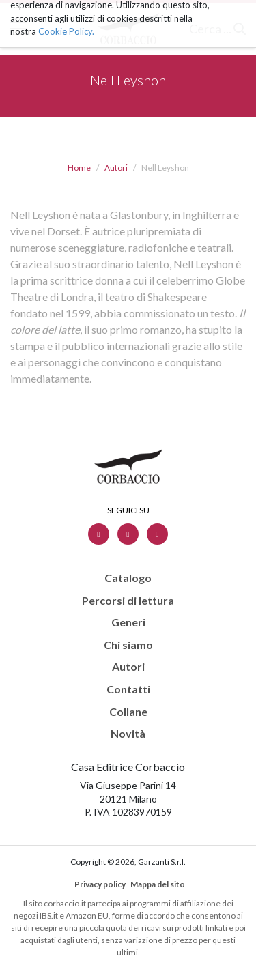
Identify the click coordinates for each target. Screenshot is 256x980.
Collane (128, 712)
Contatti (128, 689)
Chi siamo (128, 645)
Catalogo (128, 578)
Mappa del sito (158, 884)
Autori (116, 168)
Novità (128, 734)
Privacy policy (100, 884)
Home (79, 168)
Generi (128, 622)
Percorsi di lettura (128, 601)
